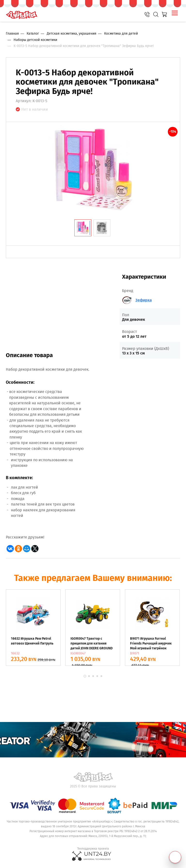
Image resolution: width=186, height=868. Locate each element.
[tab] (83, 228)
